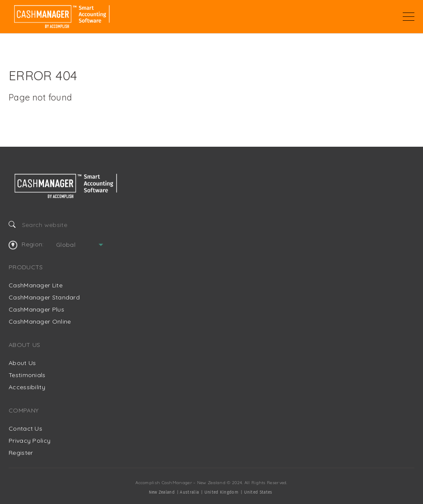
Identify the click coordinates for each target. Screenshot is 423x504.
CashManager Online (40, 321)
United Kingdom (221, 492)
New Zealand (162, 492)
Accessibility (27, 387)
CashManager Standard (44, 297)
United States (258, 492)
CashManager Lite (36, 285)
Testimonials (27, 375)
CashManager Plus (36, 309)
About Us (22, 363)
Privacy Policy (30, 441)
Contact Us (25, 428)
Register (21, 453)
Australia (189, 492)
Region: (26, 245)
